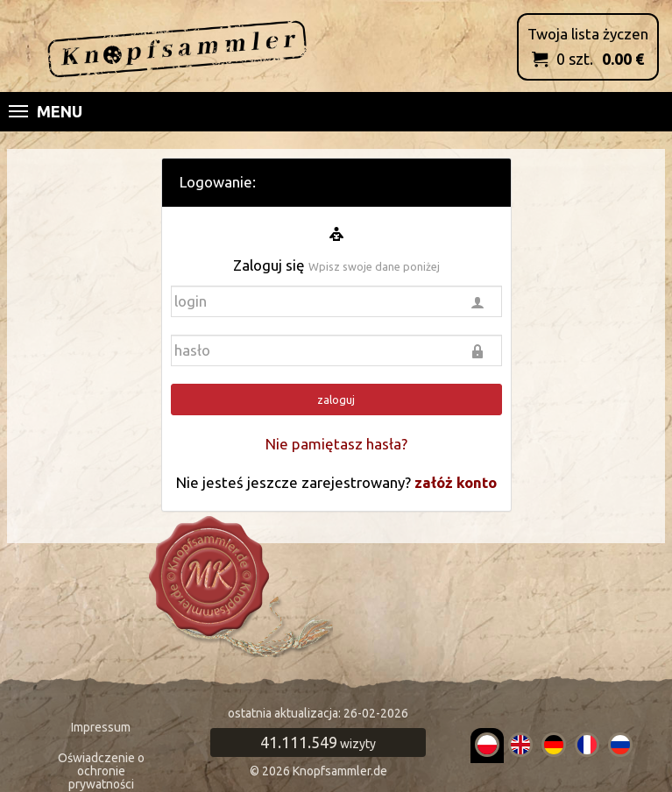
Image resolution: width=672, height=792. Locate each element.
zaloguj (336, 400)
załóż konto (456, 482)
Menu (46, 111)
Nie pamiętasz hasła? (336, 444)
